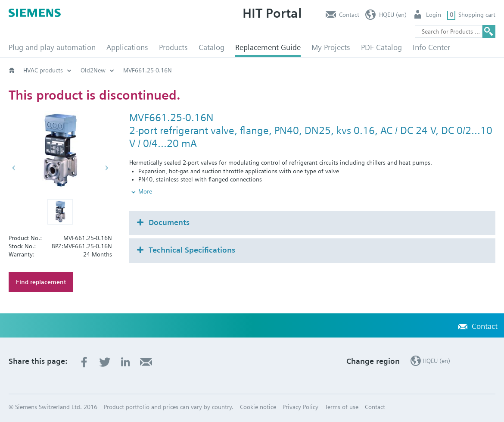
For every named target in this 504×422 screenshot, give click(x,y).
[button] (60, 212)
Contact (349, 15)
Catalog (212, 47)
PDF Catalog (381, 47)
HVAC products (43, 70)
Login (434, 15)
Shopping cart (477, 15)
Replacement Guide (268, 47)
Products (173, 47)
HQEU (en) (393, 15)
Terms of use (342, 407)
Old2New (93, 70)
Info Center (431, 47)
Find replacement (41, 282)
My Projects (331, 47)
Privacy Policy (300, 407)
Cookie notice (258, 407)
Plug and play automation (52, 47)
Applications (127, 47)
